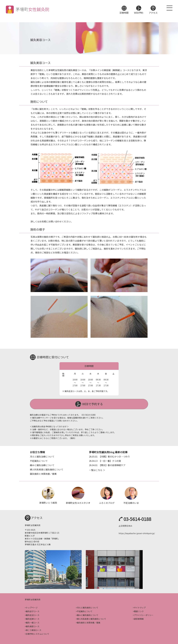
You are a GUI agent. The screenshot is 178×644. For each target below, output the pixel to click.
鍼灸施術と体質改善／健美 (43, 473)
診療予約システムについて (38, 634)
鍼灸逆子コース (33, 611)
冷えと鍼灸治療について (42, 456)
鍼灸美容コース (33, 626)
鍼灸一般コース (33, 622)
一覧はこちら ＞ (97, 470)
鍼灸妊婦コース (33, 619)
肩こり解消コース (34, 630)
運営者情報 (139, 619)
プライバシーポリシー (144, 615)
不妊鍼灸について (39, 460)
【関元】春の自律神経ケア (107, 465)
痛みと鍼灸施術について (88, 615)
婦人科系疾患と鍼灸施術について (47, 469)
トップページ (32, 607)
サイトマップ (140, 607)
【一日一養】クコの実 (105, 460)
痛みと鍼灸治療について (42, 465)
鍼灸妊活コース (33, 615)
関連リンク (139, 611)
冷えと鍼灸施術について (88, 607)
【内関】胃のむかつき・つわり (109, 456)
